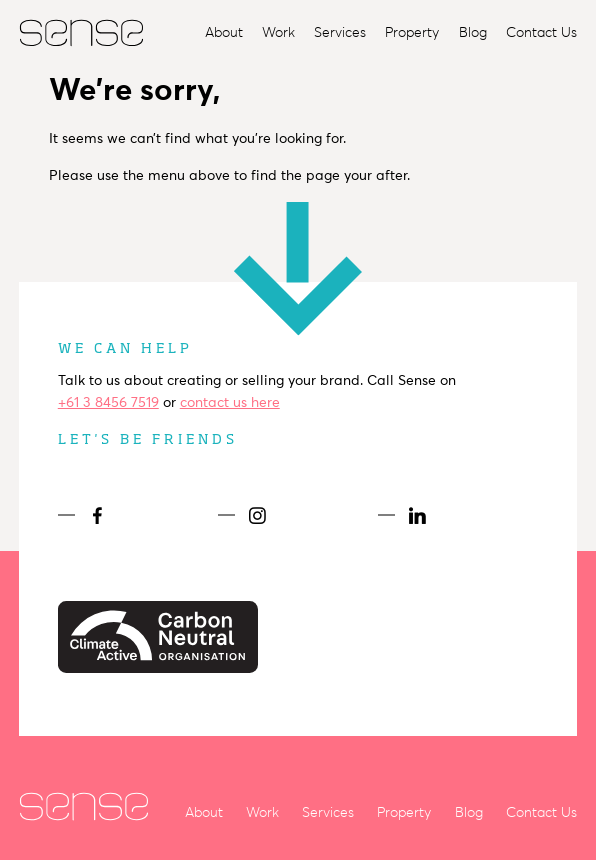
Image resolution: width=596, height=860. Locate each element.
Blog (473, 32)
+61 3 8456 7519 (108, 402)
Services (340, 32)
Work (278, 32)
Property (412, 32)
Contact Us (541, 32)
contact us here (230, 402)
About (224, 32)
